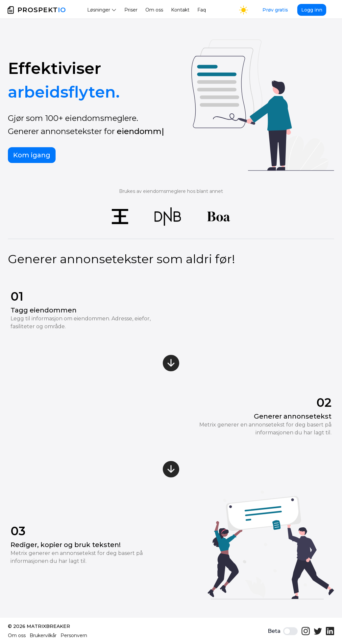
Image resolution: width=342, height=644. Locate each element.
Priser (131, 10)
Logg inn (312, 10)
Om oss (154, 10)
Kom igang (32, 155)
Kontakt (180, 10)
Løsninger (102, 10)
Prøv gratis (275, 10)
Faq (202, 10)
